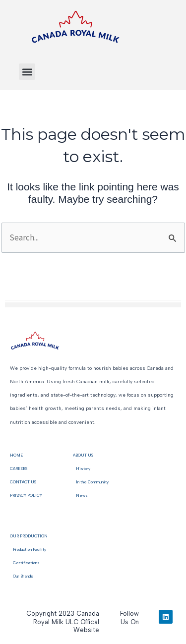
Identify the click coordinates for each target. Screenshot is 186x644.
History (82, 468)
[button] (27, 72)
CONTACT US (23, 482)
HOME (16, 455)
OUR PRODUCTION (29, 536)
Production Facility (30, 549)
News (80, 495)
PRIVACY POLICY (26, 495)
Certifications (25, 563)
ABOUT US (83, 455)
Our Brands (22, 576)
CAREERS (19, 468)
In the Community (91, 482)
